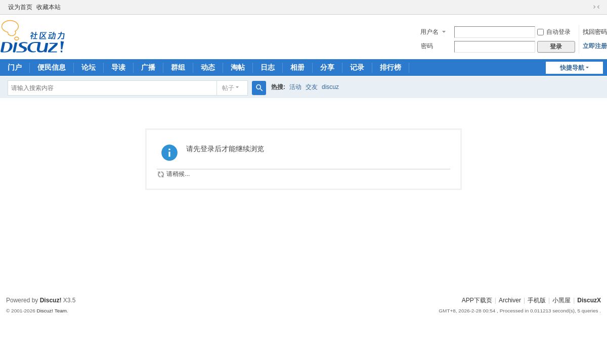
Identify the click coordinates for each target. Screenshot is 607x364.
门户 (15, 67)
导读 (118, 67)
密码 (427, 46)
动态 (208, 67)
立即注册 (595, 46)
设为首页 (20, 7)
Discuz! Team (52, 311)
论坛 (89, 67)
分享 (327, 67)
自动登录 (554, 32)
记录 (357, 67)
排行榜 (391, 67)
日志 (268, 67)
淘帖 (238, 67)
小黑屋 (561, 300)
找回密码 (595, 32)
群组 (178, 67)
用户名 (429, 32)
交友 (312, 87)
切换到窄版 (596, 7)
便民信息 (52, 67)
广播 (148, 67)
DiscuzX (589, 300)
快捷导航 (572, 68)
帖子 (228, 88)
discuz (330, 87)
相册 (297, 67)
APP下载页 (477, 300)
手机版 (537, 300)
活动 (295, 87)
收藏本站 (49, 7)
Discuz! (51, 300)
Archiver (510, 300)
